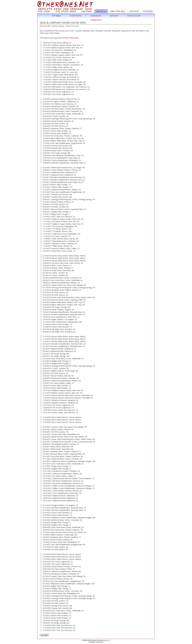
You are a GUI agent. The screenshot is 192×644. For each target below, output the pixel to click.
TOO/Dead (148, 11)
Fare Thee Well (118, 11)
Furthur (134, 11)
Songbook (96, 16)
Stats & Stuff (134, 16)
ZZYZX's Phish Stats (70, 38)
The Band (56, 16)
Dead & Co (101, 11)
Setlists (114, 16)
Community (96, 20)
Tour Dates (76, 16)
